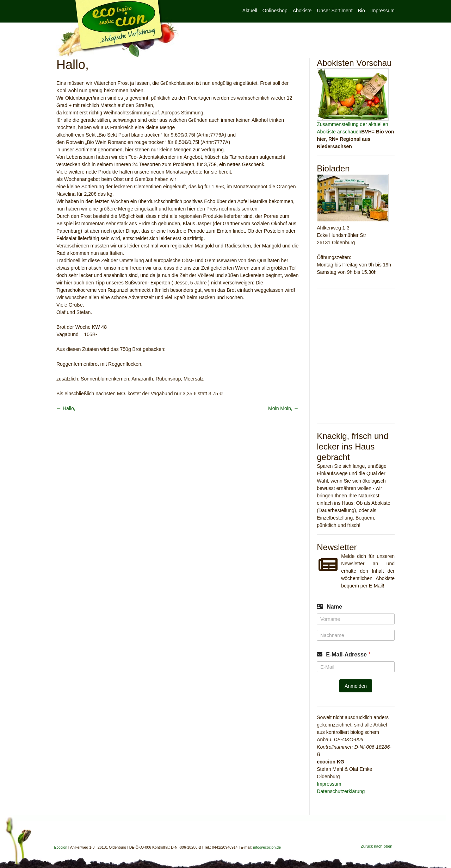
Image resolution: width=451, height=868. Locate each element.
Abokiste (302, 11)
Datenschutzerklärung (341, 791)
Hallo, (66, 408)
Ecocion (118, 29)
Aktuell (250, 11)
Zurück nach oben (377, 846)
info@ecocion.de (267, 847)
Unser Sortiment (335, 11)
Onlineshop (275, 11)
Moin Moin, (283, 408)
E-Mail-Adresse (348, 655)
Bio (362, 11)
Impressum (382, 11)
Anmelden (356, 686)
